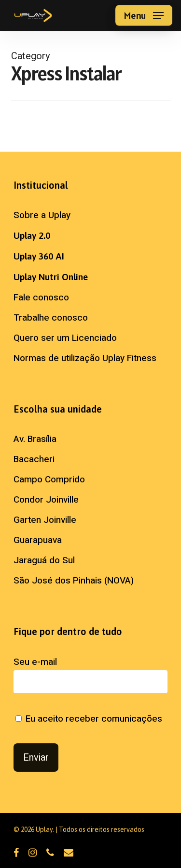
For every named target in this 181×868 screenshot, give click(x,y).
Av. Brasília (35, 439)
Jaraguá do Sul (44, 560)
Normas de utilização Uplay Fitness (85, 358)
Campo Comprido (49, 479)
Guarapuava (38, 540)
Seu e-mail (90, 674)
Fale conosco (41, 298)
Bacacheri (34, 459)
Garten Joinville (45, 520)
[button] (144, 15)
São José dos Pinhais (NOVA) (74, 581)
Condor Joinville (46, 500)
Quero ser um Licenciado (65, 338)
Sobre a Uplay (42, 215)
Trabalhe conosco (51, 318)
